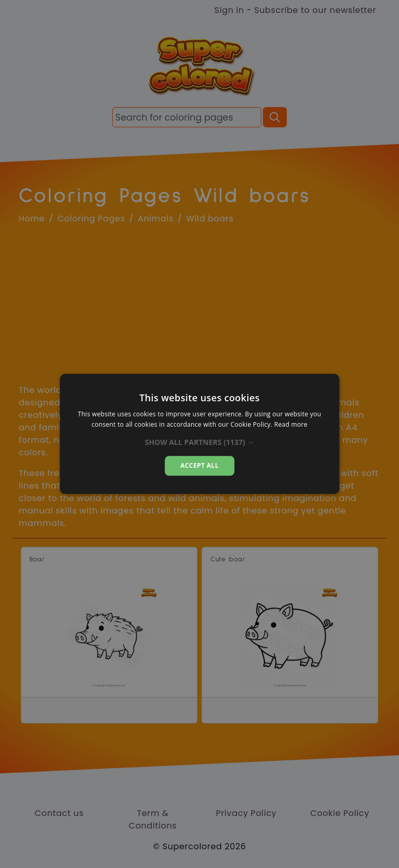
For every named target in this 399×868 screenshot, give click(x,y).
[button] (200, 442)
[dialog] (199, 434)
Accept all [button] (199, 465)
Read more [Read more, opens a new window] (291, 425)
